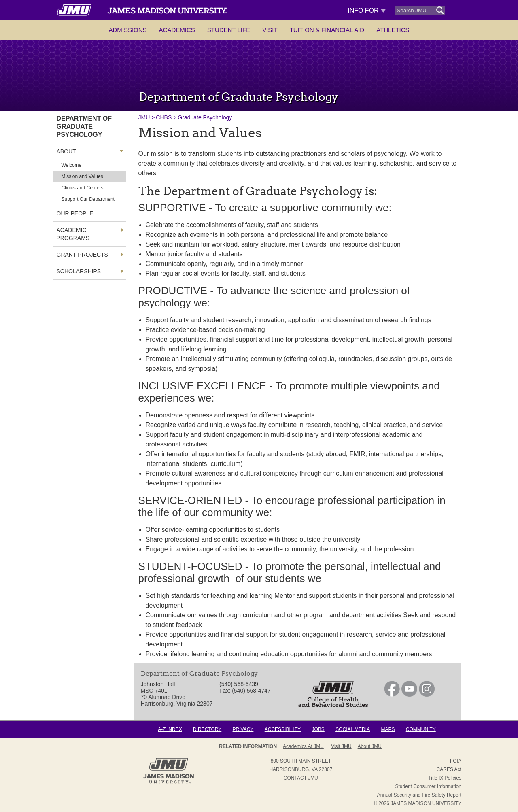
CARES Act (449, 769)
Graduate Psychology (205, 117)
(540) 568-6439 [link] (239, 684)
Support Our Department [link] (88, 199)
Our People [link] (75, 213)
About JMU (370, 746)
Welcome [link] (72, 165)
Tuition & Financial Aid (327, 30)
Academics (177, 30)
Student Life (229, 30)
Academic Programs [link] (73, 234)
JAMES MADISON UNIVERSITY (426, 803)
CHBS (164, 117)
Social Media (353, 729)
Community (421, 729)
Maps (388, 729)
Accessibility (283, 729)
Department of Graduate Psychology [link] (84, 126)
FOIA (456, 761)
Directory (207, 729)
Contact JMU (301, 778)
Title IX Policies (445, 778)
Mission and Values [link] (82, 176)
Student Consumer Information (428, 786)
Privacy (243, 729)
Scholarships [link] (79, 271)
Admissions (127, 30)
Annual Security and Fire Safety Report (419, 795)
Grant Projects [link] (82, 255)
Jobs (318, 729)
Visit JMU (341, 746)
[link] (392, 695)
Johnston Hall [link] (158, 684)
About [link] (66, 151)
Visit (270, 30)
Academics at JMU (303, 746)
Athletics (393, 30)
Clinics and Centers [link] (83, 188)
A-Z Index (170, 729)
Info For (367, 10)
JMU (144, 117)
